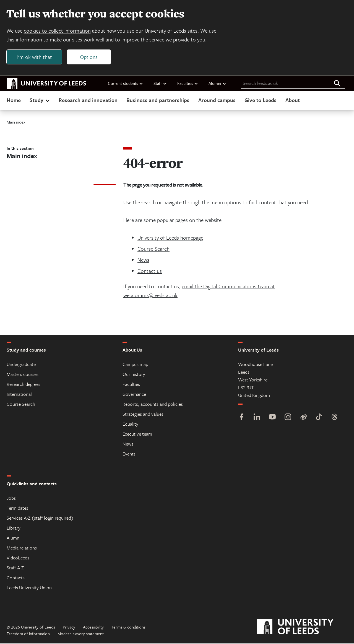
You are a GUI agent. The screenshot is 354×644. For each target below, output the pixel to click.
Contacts (16, 578)
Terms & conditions (128, 627)
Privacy (69, 627)
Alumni (218, 84)
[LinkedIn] (257, 418)
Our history (134, 375)
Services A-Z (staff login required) (40, 518)
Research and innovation (88, 100)
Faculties (188, 84)
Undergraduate (21, 365)
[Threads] (334, 418)
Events (129, 454)
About (293, 100)
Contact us (150, 271)
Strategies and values (143, 414)
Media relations (22, 548)
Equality (130, 424)
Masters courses (23, 375)
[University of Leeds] (302, 627)
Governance (134, 395)
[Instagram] (288, 418)
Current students (126, 84)
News (143, 260)
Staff (160, 84)
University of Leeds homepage (170, 238)
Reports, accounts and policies (153, 405)
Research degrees (24, 385)
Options (89, 57)
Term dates (17, 508)
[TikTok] (319, 418)
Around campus (217, 100)
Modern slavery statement (81, 634)
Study (40, 100)
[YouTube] (272, 418)
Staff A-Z (15, 568)
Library (14, 528)
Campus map (135, 365)
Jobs (11, 498)
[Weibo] (303, 418)
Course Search (153, 249)
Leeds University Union (29, 588)
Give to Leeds (261, 100)
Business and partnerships (158, 100)
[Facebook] (241, 418)
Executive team (137, 434)
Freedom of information (28, 634)
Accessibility (93, 627)
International (19, 395)
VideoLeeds (18, 558)
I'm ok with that (35, 57)
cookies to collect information (58, 31)
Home (14, 100)
